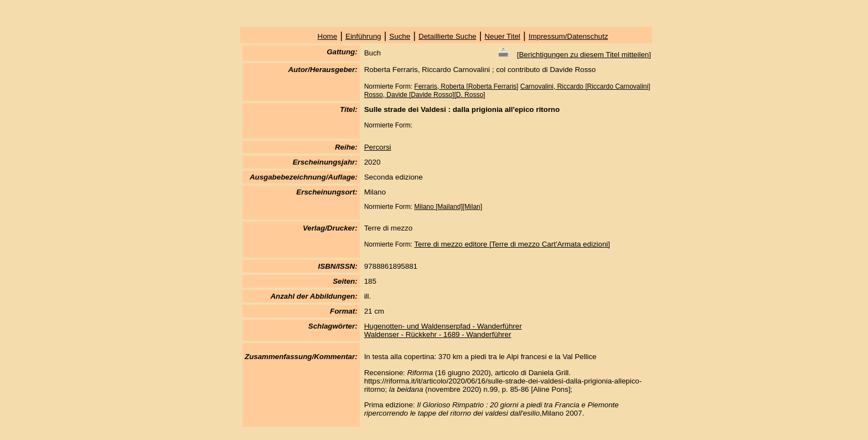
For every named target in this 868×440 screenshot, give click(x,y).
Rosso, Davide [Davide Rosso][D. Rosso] (425, 95)
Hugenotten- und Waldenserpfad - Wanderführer (443, 326)
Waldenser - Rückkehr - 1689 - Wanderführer (438, 334)
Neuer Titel (502, 36)
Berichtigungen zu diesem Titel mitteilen (584, 55)
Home (328, 36)
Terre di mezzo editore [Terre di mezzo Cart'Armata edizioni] (512, 244)
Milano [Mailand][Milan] (448, 207)
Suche (400, 36)
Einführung (363, 36)
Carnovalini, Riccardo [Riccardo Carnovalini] (585, 86)
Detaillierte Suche (447, 36)
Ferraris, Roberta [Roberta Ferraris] (466, 86)
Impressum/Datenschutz (569, 36)
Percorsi (378, 147)
